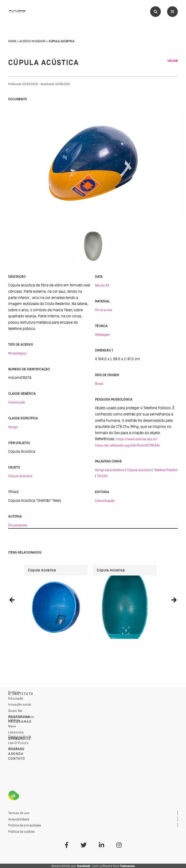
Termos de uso (19, 813)
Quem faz (15, 711)
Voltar (173, 61)
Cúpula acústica (139, 470)
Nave (12, 726)
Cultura (14, 692)
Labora (13, 720)
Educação (16, 698)
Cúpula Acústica (20, 476)
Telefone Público (165, 470)
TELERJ (102, 476)
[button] (12, 600)
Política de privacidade (25, 825)
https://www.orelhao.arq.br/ (137, 439)
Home (12, 41)
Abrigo (13, 427)
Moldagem (103, 335)
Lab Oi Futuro (18, 743)
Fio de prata (103, 310)
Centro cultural (20, 737)
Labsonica (16, 732)
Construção (17, 402)
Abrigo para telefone (110, 470)
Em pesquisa (18, 525)
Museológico (17, 353)
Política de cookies (22, 832)
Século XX (102, 285)
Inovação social (20, 704)
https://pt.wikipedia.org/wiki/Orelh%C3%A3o (127, 445)
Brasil (99, 384)
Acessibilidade (19, 819)
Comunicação (105, 501)
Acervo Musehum (32, 41)
